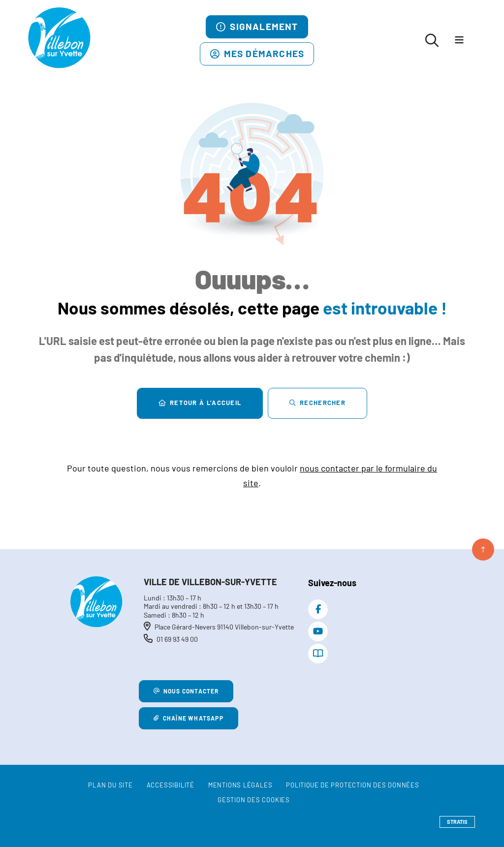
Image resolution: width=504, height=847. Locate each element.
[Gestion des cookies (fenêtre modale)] (254, 800)
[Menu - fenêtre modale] (459, 41)
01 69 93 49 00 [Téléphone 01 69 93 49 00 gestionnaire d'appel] (177, 639)
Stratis (457, 822)
